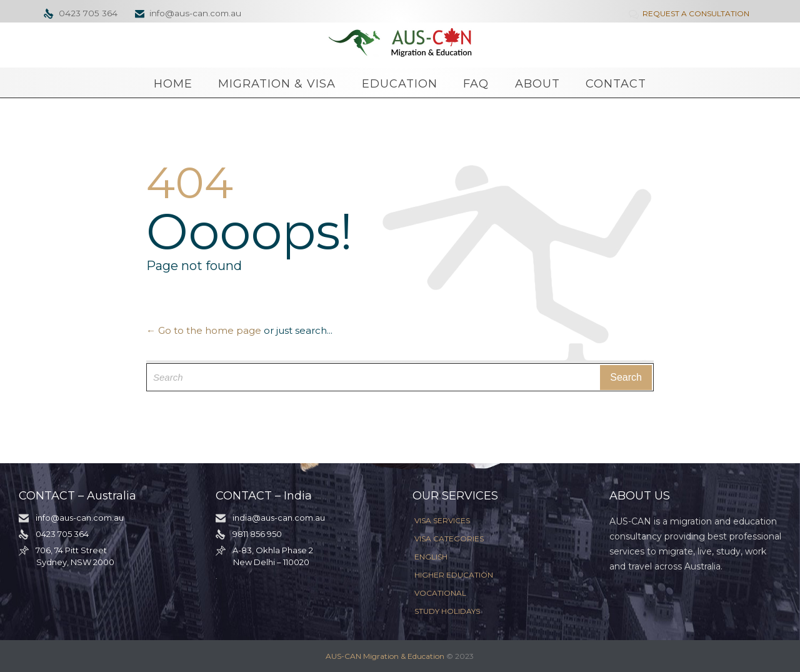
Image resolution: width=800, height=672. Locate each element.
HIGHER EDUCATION (454, 575)
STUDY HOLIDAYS (447, 611)
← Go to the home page (204, 330)
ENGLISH (431, 557)
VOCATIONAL (440, 593)
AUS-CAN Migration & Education (385, 656)
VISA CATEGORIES (449, 539)
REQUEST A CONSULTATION (690, 13)
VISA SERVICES (442, 520)
